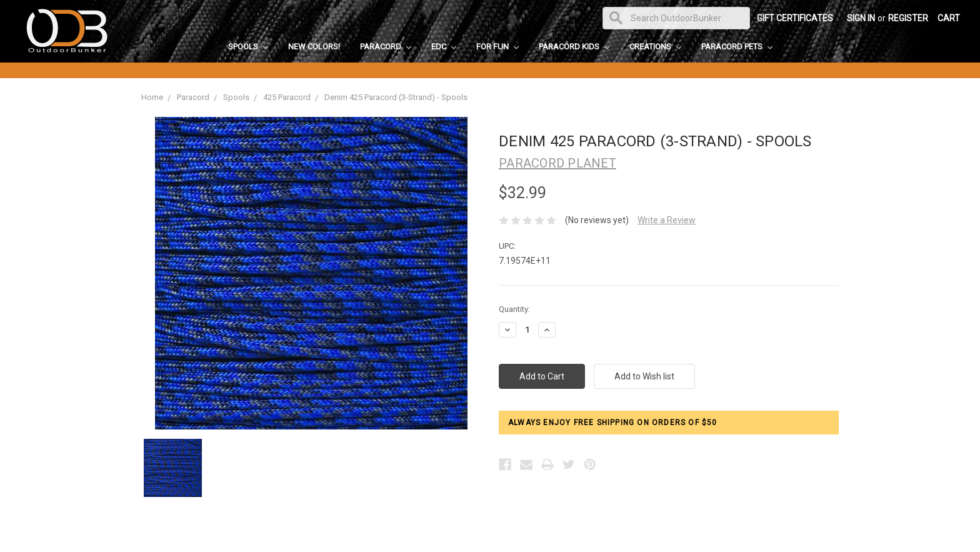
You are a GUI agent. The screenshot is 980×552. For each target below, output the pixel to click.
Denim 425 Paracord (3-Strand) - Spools (396, 97)
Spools (248, 47)
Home (152, 97)
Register (908, 18)
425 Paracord (287, 97)
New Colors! (314, 47)
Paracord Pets (737, 47)
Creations (655, 47)
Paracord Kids (574, 47)
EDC (444, 47)
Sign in (861, 18)
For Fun (497, 47)
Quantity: (514, 309)
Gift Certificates (795, 18)
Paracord (386, 47)
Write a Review (667, 220)
